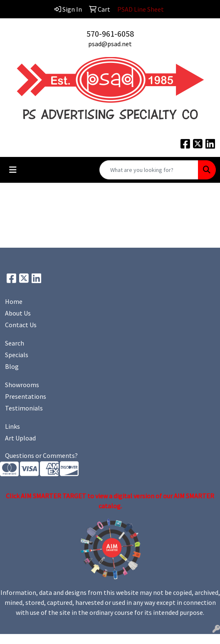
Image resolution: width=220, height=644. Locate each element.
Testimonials (24, 408)
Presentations (26, 396)
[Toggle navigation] (13, 170)
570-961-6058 (110, 34)
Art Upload (20, 438)
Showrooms (22, 385)
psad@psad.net (110, 44)
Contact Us (21, 325)
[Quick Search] (149, 170)
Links (12, 426)
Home (14, 301)
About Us (18, 313)
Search (15, 343)
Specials (17, 355)
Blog (12, 366)
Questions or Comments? (41, 455)
